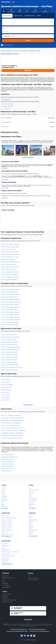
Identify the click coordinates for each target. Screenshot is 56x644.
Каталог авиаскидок (8, 578)
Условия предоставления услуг (19, 629)
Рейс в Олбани (6, 382)
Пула (30, 524)
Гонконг (4, 494)
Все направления (6, 536)
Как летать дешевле (7, 455)
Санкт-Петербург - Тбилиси (9, 518)
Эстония (4, 490)
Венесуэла (4, 500)
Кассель (31, 532)
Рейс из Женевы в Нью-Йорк (10, 342)
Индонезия (4, 496)
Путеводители (6, 587)
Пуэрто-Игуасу (33, 498)
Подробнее (5, 168)
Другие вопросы (6, 471)
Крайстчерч (32, 504)
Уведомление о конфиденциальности (40, 631)
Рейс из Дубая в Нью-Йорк (9, 335)
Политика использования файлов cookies (17, 631)
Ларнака (31, 522)
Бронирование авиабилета (10, 457)
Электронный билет (7, 459)
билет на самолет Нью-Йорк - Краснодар (13, 430)
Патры (30, 496)
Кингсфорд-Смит (33, 530)
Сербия (4, 488)
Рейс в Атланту (6, 400)
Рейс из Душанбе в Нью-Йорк (10, 365)
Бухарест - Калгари (7, 520)
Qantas (3, 548)
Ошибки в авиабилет (8, 462)
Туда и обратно (7, 16)
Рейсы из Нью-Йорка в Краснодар (10, 54)
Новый (30, 534)
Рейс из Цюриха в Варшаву (9, 275)
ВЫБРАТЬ (28, 70)
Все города (32, 508)
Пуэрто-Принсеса (33, 490)
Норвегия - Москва (7, 524)
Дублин (31, 528)
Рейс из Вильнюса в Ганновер (10, 252)
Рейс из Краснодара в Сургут (10, 310)
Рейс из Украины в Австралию (10, 272)
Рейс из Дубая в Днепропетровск (11, 254)
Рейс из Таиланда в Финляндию (11, 262)
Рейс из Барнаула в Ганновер (10, 267)
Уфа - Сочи (4, 532)
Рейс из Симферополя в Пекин (10, 277)
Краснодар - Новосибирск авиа (11, 425)
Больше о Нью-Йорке (28, 157)
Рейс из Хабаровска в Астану (10, 257)
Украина (4, 506)
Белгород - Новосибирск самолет (11, 415)
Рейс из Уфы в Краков (8, 259)
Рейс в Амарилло (6, 387)
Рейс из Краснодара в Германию (11, 300)
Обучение (5, 598)
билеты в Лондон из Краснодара (11, 423)
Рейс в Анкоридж (6, 390)
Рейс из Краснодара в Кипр (9, 292)
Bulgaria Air (4, 562)
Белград (31, 526)
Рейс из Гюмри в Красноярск (10, 280)
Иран (3, 504)
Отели (4, 582)
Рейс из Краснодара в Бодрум (10, 322)
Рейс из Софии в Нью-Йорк (9, 362)
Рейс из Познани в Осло (9, 249)
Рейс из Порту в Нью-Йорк (9, 340)
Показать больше (28, 405)
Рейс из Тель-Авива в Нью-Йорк (11, 347)
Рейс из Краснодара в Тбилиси (10, 305)
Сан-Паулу (32, 502)
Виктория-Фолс (33, 500)
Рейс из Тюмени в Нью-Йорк (10, 352)
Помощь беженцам (7, 602)
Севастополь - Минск (7, 534)
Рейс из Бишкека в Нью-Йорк (10, 355)
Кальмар (31, 492)
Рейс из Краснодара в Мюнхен (10, 317)
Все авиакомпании (7, 564)
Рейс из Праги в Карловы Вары (10, 247)
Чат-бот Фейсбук (33, 580)
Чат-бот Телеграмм (33, 578)
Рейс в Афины (5, 397)
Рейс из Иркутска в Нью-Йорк (10, 357)
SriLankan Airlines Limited (8, 556)
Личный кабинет (7, 594)
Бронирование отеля (8, 469)
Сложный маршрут (30, 16)
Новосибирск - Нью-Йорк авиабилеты (12, 436)
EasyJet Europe (5, 558)
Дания (3, 492)
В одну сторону (18, 16)
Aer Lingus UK (5, 544)
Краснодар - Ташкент (7, 526)
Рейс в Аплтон (6, 392)
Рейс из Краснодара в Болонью (11, 289)
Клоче (30, 516)
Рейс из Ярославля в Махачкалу (11, 244)
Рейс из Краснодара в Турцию (10, 315)
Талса (30, 506)
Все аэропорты (33, 536)
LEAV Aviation (5, 546)
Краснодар (17, 51)
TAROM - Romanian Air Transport (10, 552)
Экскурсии (5, 584)
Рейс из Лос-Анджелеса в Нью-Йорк (12, 367)
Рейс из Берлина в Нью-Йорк (10, 370)
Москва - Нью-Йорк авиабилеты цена (12, 428)
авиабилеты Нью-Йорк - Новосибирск (12, 433)
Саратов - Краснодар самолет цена (12, 438)
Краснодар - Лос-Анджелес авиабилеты (13, 420)
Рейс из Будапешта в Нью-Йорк (10, 337)
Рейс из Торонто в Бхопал (9, 264)
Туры (4, 580)
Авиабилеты (6, 576)
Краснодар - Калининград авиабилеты (13, 418)
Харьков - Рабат (6, 528)
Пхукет (31, 494)
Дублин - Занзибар (7, 522)
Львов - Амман (5, 516)
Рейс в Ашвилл (6, 395)
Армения (4, 498)
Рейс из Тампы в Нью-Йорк (9, 360)
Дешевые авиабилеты (7, 51)
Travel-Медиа (6, 585)
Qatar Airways (5, 560)
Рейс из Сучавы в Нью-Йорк (9, 345)
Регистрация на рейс (8, 464)
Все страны (5, 508)
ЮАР (3, 502)
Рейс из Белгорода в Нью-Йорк (10, 350)
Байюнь (31, 518)
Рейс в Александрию (7, 385)
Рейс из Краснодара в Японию (10, 312)
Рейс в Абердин (6, 380)
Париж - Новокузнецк (7, 530)
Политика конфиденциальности (37, 629)
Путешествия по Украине (9, 600)
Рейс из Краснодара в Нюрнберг (11, 320)
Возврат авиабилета (8, 466)
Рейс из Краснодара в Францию (11, 307)
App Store (5, 596)
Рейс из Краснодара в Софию (10, 325)
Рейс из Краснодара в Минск (10, 297)
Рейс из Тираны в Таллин (9, 269)
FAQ (29, 576)
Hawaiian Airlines (6, 554)
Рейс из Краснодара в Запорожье (11, 302)
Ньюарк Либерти (33, 520)
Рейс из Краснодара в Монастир (11, 294)
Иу (29, 488)
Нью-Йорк (24, 51)
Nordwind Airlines (6, 550)
